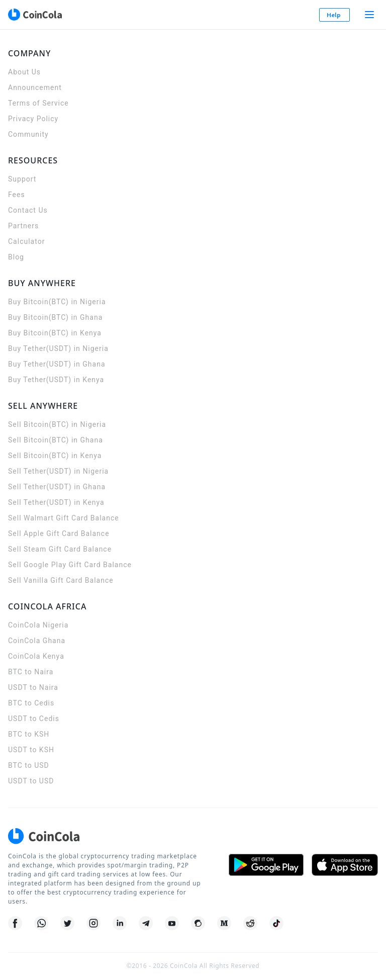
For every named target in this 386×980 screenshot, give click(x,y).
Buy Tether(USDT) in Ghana (57, 364)
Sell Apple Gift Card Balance (59, 533)
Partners (23, 226)
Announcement (35, 87)
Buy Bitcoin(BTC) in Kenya (55, 333)
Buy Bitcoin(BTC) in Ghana (55, 317)
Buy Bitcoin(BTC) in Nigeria (57, 302)
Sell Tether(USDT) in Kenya (56, 502)
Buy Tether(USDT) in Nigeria (58, 348)
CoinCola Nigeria (38, 625)
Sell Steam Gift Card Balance (60, 549)
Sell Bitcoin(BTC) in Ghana (56, 440)
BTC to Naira (31, 672)
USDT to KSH (31, 750)
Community (28, 134)
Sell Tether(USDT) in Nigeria (58, 471)
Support (22, 179)
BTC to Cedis (31, 703)
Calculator (26, 241)
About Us (24, 72)
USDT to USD (31, 781)
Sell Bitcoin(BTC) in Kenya (55, 456)
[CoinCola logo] (35, 15)
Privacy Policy (33, 119)
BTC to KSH (29, 734)
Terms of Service (38, 103)
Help (334, 15)
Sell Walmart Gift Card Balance (64, 518)
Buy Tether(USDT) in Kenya (56, 380)
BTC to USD (29, 765)
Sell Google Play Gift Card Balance (70, 565)
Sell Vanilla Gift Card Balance (61, 580)
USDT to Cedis (34, 719)
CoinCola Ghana (37, 641)
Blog (16, 257)
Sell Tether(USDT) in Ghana (57, 487)
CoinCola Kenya (36, 656)
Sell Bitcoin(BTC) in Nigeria (57, 424)
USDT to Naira (33, 687)
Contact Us (28, 210)
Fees (17, 195)
